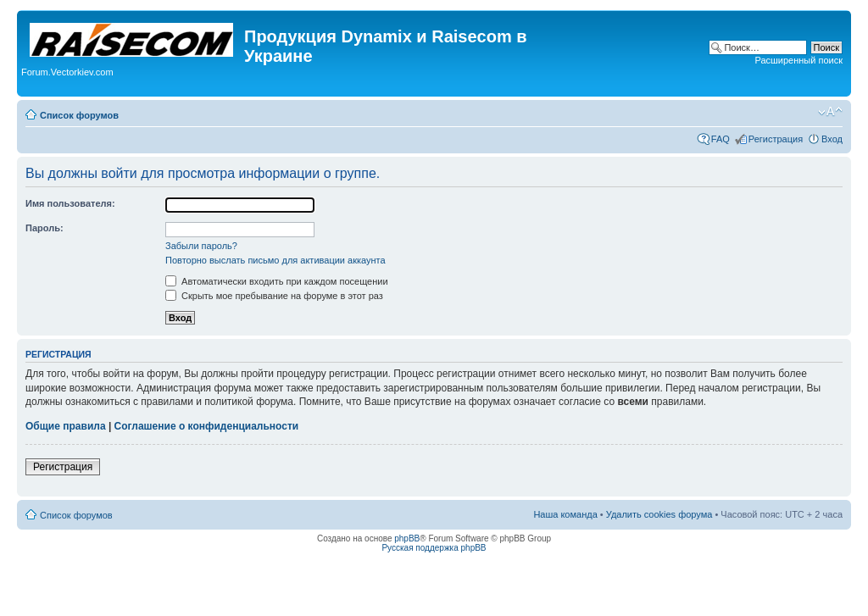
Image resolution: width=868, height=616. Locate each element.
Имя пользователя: (70, 203)
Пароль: (45, 228)
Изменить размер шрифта (830, 112)
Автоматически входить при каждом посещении (277, 281)
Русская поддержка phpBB (434, 548)
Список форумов (79, 115)
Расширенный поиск (798, 60)
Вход (832, 139)
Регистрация (776, 139)
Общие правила (66, 426)
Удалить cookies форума (659, 514)
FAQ (721, 139)
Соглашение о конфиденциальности (207, 426)
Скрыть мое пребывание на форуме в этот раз (274, 296)
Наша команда (565, 514)
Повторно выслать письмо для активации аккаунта (275, 260)
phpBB (407, 538)
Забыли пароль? (201, 246)
